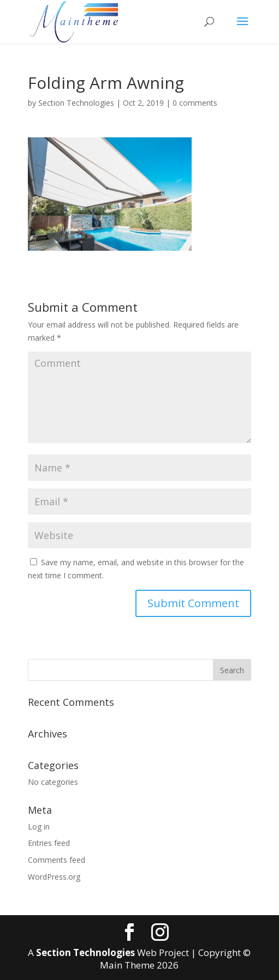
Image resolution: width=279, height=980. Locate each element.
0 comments (195, 103)
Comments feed (57, 860)
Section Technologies (76, 103)
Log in (39, 827)
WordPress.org (54, 877)
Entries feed (49, 843)
